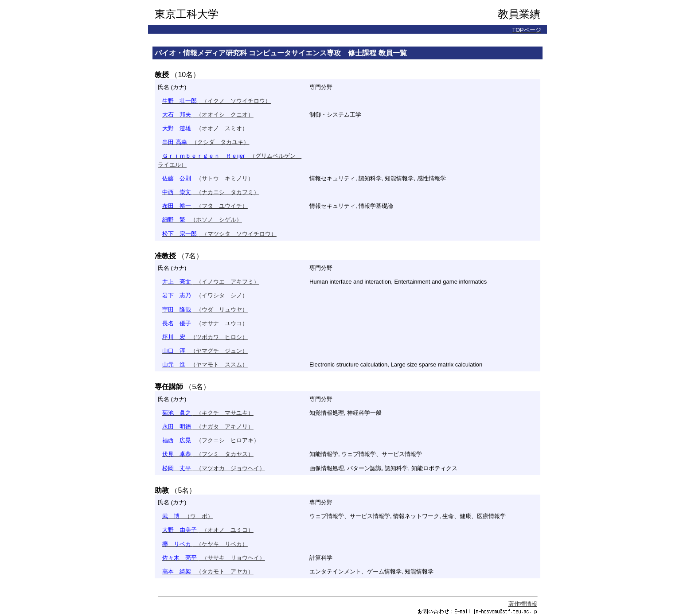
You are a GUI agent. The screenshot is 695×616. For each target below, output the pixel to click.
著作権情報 (523, 604)
